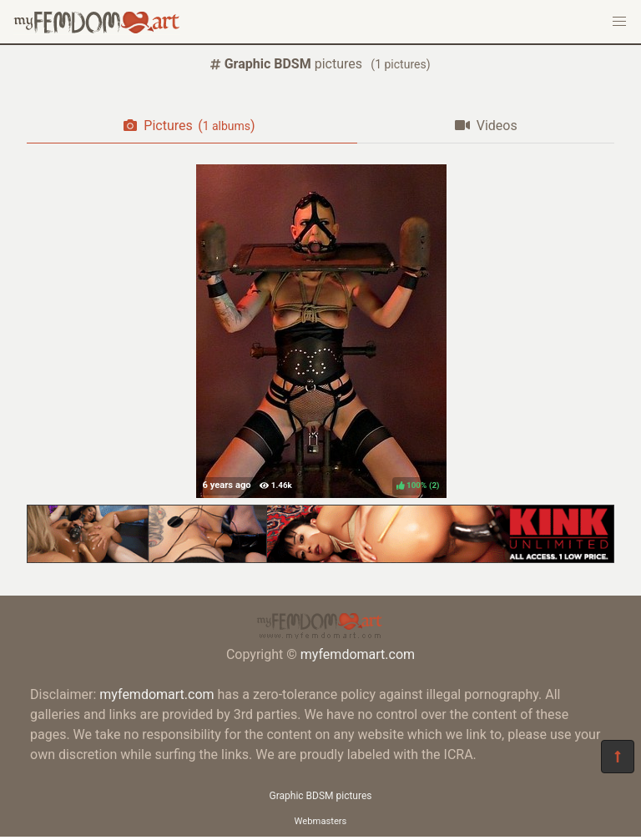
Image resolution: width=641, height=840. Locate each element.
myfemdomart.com (358, 654)
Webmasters (321, 821)
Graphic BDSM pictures (321, 796)
